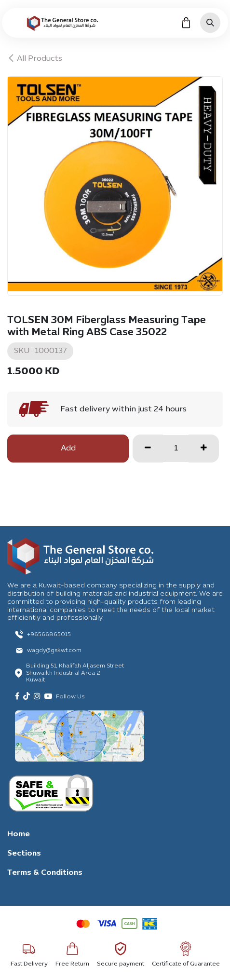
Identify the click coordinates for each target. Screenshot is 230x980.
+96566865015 (49, 635)
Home (19, 834)
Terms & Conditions (45, 873)
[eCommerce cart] (186, 23)
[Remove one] (148, 449)
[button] (210, 23)
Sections (24, 854)
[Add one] (204, 449)
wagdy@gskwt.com (54, 651)
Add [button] (68, 449)
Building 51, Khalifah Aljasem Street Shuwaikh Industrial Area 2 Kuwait (75, 673)
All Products (35, 59)
